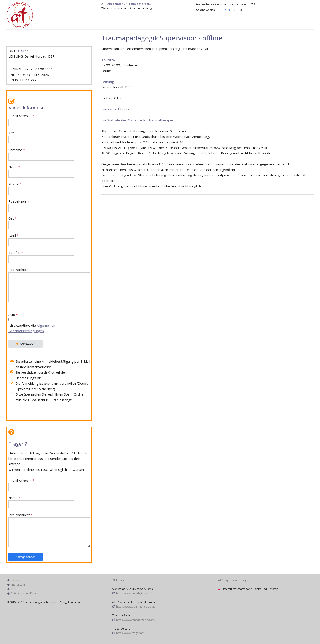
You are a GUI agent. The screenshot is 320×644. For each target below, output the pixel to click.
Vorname (41, 154)
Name (41, 171)
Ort (41, 223)
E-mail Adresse (41, 120)
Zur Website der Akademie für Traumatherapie (137, 120)
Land (41, 240)
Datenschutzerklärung (24, 593)
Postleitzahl (33, 206)
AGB (49, 323)
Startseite (17, 580)
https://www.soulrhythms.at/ (134, 593)
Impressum (18, 585)
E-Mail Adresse (41, 485)
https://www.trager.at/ (130, 633)
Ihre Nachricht (49, 285)
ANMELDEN (26, 344)
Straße (41, 188)
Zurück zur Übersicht (117, 109)
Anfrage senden (26, 557)
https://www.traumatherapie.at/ (136, 607)
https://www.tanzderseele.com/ (136, 620)
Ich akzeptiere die (32, 328)
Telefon (41, 257)
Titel (29, 137)
